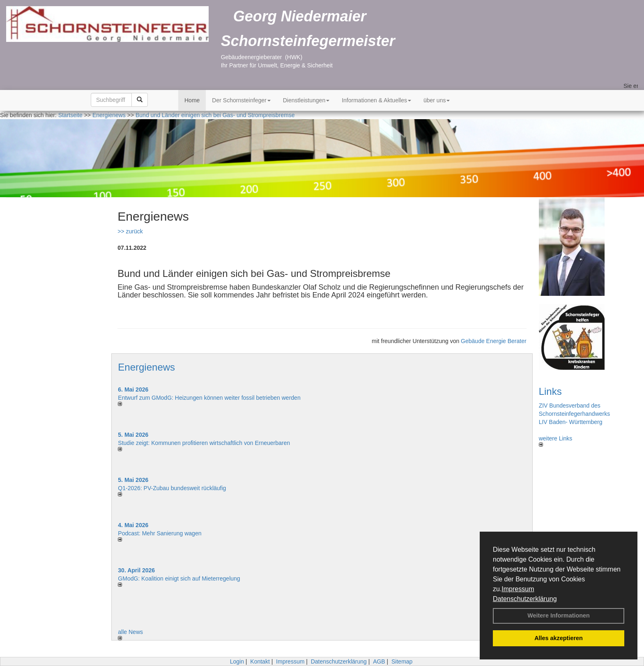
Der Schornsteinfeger (241, 100)
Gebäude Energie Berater (494, 341)
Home (192, 100)
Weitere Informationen (559, 615)
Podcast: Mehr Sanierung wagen (160, 533)
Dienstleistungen (306, 100)
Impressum (518, 589)
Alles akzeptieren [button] (559, 638)
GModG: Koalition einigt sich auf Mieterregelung (179, 578)
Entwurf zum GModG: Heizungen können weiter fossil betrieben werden (209, 398)
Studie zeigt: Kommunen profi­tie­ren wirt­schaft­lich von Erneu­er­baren (204, 443)
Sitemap (402, 661)
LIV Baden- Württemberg (571, 422)
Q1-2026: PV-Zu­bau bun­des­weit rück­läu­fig (172, 488)
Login (237, 661)
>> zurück (130, 231)
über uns (437, 100)
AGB (379, 661)
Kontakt (260, 661)
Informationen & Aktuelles (376, 100)
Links (550, 391)
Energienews (146, 367)
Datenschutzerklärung (525, 599)
